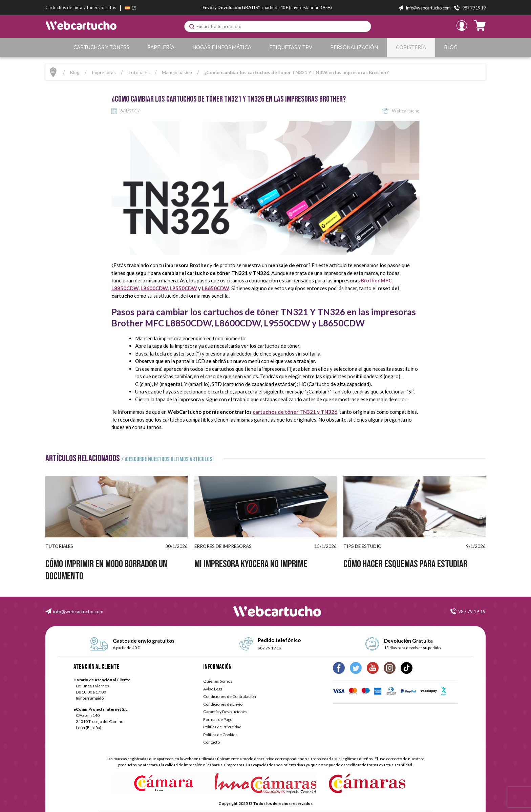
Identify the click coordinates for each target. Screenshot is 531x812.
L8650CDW (216, 288)
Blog (451, 47)
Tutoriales (139, 72)
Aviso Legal (213, 689)
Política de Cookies (220, 735)
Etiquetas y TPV (291, 47)
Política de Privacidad (222, 727)
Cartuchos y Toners (101, 47)
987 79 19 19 (472, 611)
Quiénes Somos (218, 681)
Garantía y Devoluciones (225, 712)
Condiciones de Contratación (230, 696)
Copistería (411, 47)
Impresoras (104, 72)
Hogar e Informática (222, 47)
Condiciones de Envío (223, 704)
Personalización (354, 47)
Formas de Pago (218, 719)
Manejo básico (177, 72)
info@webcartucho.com (78, 611)
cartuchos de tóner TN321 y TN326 (295, 412)
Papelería (161, 47)
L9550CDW (183, 288)
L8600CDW (154, 288)
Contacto (211, 742)
